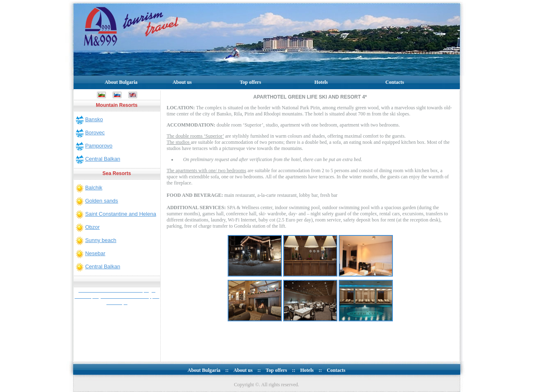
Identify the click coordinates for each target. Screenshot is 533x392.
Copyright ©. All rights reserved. (266, 385)
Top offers (250, 82)
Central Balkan (103, 159)
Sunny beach (101, 240)
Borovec (95, 133)
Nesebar (95, 253)
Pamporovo (99, 146)
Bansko (94, 119)
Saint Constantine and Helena (121, 214)
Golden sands (102, 201)
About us (182, 82)
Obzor (92, 227)
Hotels (321, 82)
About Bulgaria (121, 82)
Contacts (395, 82)
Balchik (94, 188)
